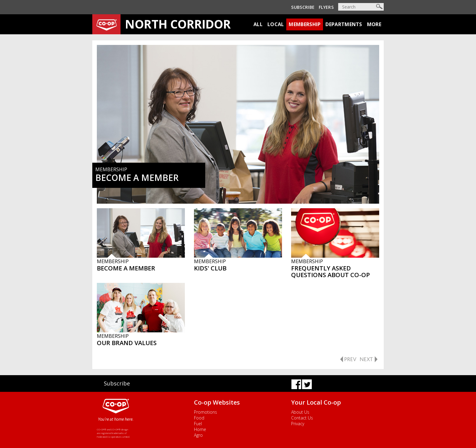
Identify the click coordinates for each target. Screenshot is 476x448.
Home (200, 429)
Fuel (198, 424)
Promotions (206, 412)
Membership (305, 24)
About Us (300, 412)
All (258, 24)
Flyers (326, 7)
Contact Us (302, 418)
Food (199, 418)
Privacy (298, 424)
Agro (198, 435)
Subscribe (303, 7)
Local (276, 24)
